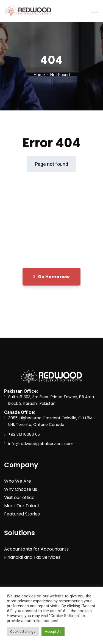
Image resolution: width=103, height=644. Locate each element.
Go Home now (51, 277)
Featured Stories (22, 514)
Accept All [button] (53, 632)
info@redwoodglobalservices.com (41, 444)
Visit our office (19, 498)
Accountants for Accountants (36, 549)
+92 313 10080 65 (24, 434)
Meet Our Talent (22, 506)
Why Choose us (21, 489)
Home (39, 75)
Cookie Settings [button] (23, 632)
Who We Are (18, 481)
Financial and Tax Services (32, 557)
